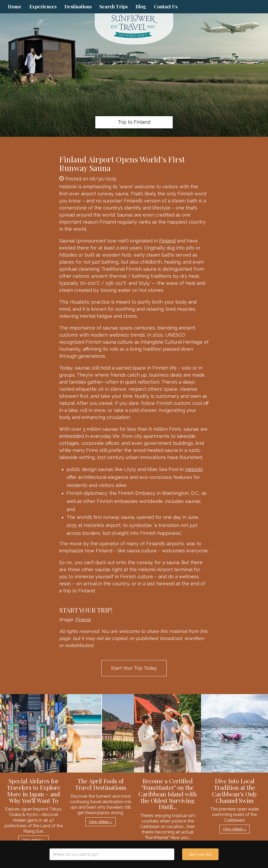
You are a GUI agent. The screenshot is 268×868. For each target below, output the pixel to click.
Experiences (43, 7)
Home (15, 7)
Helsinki (194, 469)
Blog (141, 7)
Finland (167, 241)
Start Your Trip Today (134, 668)
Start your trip (200, 854)
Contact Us (166, 7)
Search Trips (114, 7)
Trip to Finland (134, 122)
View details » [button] (33, 840)
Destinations (78, 7)
